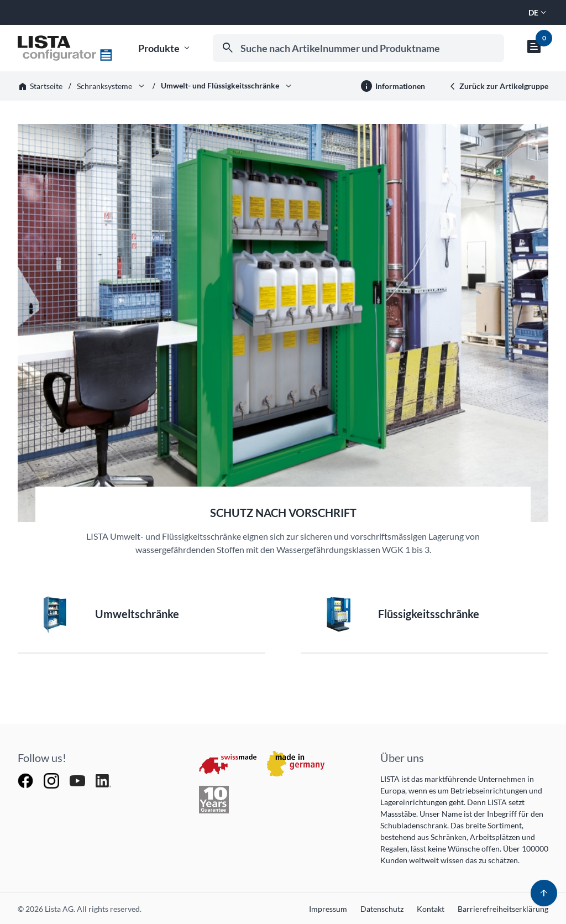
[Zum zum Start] (544, 893)
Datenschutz (382, 909)
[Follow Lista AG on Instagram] (52, 780)
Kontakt (431, 909)
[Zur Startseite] (65, 48)
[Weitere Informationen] (392, 86)
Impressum (328, 909)
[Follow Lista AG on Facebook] (26, 780)
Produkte (165, 48)
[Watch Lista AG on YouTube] (78, 780)
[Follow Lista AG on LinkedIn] (103, 780)
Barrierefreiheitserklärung (503, 909)
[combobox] (358, 48)
